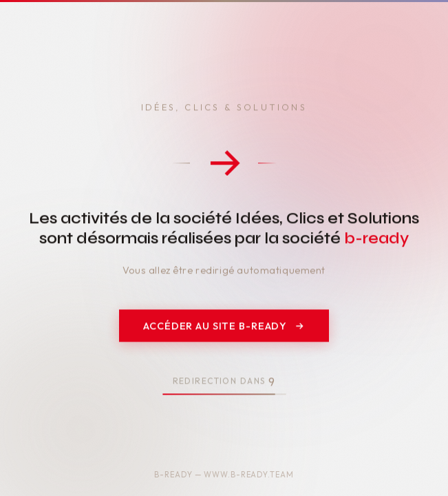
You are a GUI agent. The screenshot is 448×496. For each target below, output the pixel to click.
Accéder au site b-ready (224, 327)
